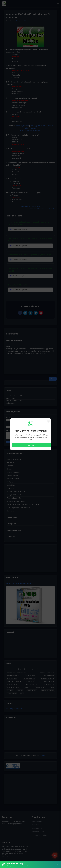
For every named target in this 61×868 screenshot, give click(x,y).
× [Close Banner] (58, 865)
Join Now (32, 445)
